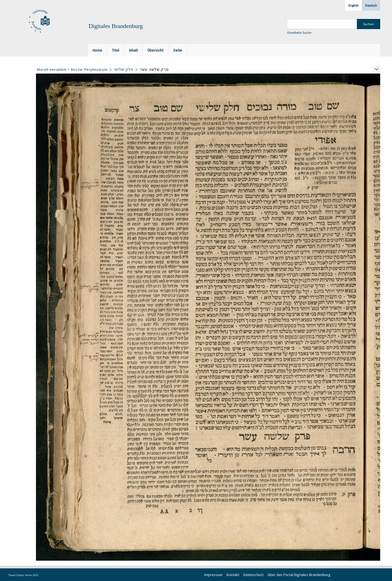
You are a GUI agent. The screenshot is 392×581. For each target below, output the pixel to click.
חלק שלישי (124, 69)
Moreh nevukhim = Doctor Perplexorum (72, 69)
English (353, 5)
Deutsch (371, 5)
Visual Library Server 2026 (23, 575)
